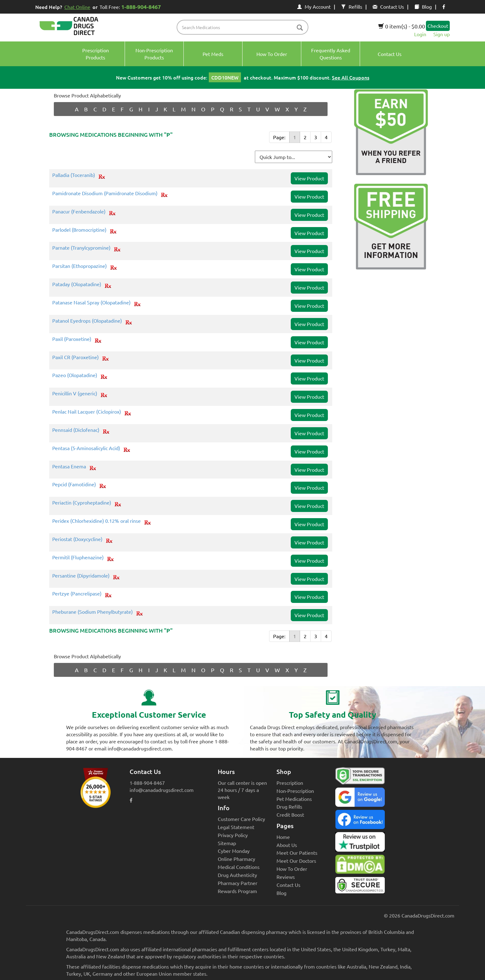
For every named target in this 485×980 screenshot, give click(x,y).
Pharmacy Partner (238, 883)
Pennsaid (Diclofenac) (76, 430)
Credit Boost (290, 815)
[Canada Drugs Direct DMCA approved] (360, 866)
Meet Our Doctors (296, 861)
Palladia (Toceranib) (74, 175)
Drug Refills (289, 806)
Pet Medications (294, 799)
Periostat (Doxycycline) (77, 539)
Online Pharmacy (236, 859)
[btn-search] (300, 28)
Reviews (286, 877)
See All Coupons (351, 77)
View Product (309, 178)
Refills (352, 6)
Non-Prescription (295, 791)
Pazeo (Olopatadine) (75, 375)
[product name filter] (244, 27)
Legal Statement (236, 827)
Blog (423, 6)
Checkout (438, 26)
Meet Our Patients (297, 853)
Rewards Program (237, 891)
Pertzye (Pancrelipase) (77, 594)
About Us (287, 845)
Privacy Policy (233, 835)
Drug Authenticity (237, 875)
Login (420, 34)
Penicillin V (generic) (75, 393)
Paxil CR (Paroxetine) (75, 357)
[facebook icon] (444, 6)
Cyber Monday (234, 851)
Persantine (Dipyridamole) (81, 576)
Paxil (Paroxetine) (72, 339)
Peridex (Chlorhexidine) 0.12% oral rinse (97, 521)
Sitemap (227, 843)
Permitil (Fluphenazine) (78, 557)
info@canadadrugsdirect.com (162, 790)
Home (283, 837)
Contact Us (388, 6)
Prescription (290, 783)
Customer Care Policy (241, 819)
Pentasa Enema (69, 466)
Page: (279, 137)
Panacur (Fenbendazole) (79, 212)
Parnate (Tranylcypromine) (81, 248)
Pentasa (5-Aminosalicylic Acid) (86, 448)
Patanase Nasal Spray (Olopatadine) (91, 303)
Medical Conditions (239, 867)
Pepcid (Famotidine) (74, 484)
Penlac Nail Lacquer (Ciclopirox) (87, 412)
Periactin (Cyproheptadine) (82, 503)
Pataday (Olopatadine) (77, 284)
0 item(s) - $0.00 (402, 26)
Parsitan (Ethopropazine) (79, 266)
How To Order (292, 869)
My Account (314, 6)
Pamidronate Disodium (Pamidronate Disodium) (105, 193)
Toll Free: (131, 7)
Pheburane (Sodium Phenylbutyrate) (92, 612)
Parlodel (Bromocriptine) (79, 230)
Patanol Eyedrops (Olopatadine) (87, 321)
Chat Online (77, 7)
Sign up (442, 34)
